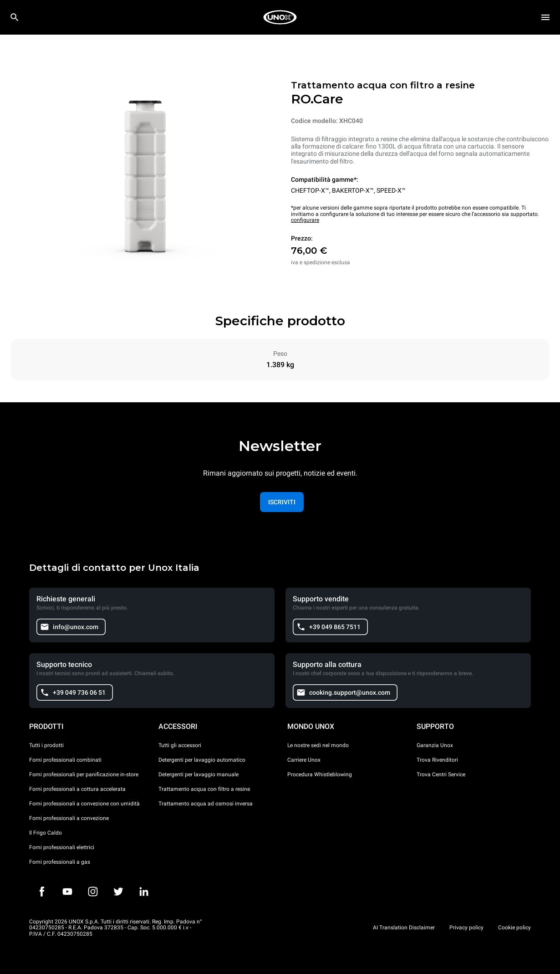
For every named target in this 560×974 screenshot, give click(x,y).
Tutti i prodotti (46, 745)
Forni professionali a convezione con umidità (84, 804)
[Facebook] (42, 892)
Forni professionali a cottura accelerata (77, 789)
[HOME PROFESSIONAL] (280, 17)
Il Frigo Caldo (46, 833)
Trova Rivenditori (437, 760)
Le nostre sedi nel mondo (318, 745)
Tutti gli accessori (180, 745)
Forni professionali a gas (60, 862)
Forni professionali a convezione (69, 818)
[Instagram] (93, 892)
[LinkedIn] (144, 892)
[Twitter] (118, 892)
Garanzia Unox (435, 745)
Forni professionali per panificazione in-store (84, 774)
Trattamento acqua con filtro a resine (204, 789)
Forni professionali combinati (65, 760)
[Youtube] (67, 892)
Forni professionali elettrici (62, 847)
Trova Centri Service (441, 774)
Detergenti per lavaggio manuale (199, 774)
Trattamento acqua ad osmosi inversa (206, 804)
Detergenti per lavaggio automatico (202, 760)
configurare (305, 220)
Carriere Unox (304, 760)
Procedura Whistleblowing (320, 774)
